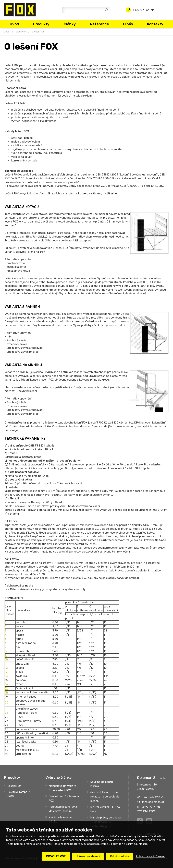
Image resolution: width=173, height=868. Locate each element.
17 (6, 688)
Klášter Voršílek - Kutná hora (105, 809)
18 (6, 692)
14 (6, 676)
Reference (99, 24)
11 (6, 664)
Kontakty (155, 24)
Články (70, 24)
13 (6, 672)
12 (6, 668)
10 (6, 659)
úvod (7, 32)
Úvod (14, 24)
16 (6, 684)
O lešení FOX (38, 32)
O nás (128, 24)
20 (7, 703)
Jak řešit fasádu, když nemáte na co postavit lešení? (105, 797)
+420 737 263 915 (143, 10)
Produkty (41, 24)
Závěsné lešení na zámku (60, 819)
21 (6, 713)
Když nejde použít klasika (102, 784)
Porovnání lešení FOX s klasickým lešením (63, 809)
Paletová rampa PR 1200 (19, 794)
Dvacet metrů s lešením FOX (64, 798)
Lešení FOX (14, 786)
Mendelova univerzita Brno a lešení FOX (63, 788)
